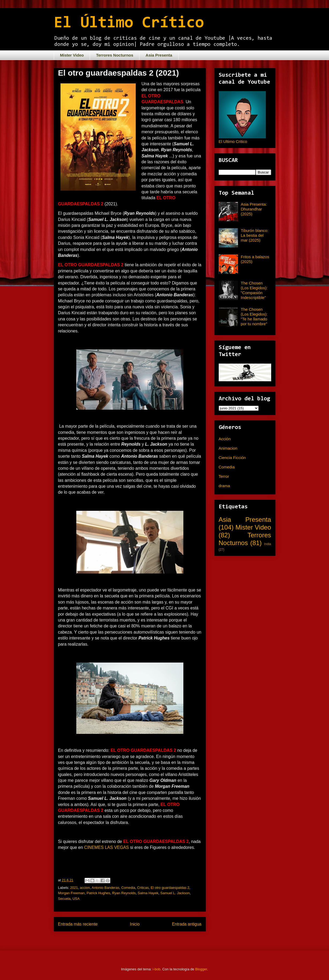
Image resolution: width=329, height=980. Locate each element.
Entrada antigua (187, 924)
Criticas (143, 888)
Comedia (128, 888)
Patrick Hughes (98, 893)
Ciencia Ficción (232, 458)
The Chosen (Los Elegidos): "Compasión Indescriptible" (254, 290)
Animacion (228, 448)
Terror (224, 476)
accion (85, 888)
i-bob (156, 969)
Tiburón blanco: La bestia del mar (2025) (255, 235)
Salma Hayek (148, 893)
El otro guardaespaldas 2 (170, 888)
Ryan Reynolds (124, 893)
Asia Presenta (159, 55)
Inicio (135, 924)
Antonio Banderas (105, 888)
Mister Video (72, 55)
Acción (225, 439)
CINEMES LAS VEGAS (106, 847)
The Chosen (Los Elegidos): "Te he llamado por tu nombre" (254, 317)
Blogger (201, 969)
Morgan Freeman (71, 893)
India (267, 544)
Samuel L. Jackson (175, 893)
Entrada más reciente (78, 924)
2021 (74, 888)
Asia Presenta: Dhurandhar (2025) (254, 209)
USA (76, 899)
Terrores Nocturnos (115, 55)
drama (224, 486)
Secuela (64, 899)
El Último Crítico (129, 23)
